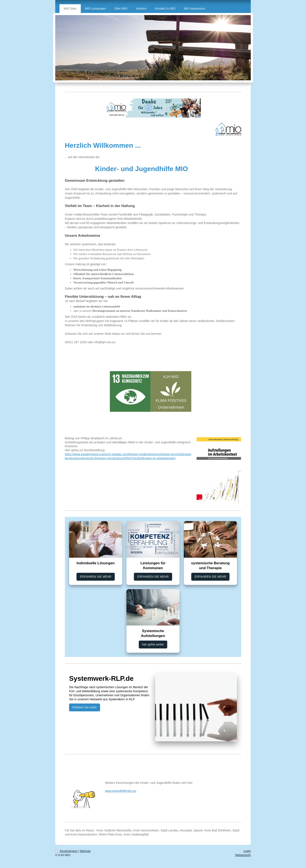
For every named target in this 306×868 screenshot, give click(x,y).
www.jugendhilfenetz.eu (121, 791)
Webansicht (243, 855)
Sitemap (85, 851)
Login (247, 851)
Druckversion (67, 851)
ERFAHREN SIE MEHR (96, 577)
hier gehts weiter (153, 644)
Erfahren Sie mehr (85, 707)
